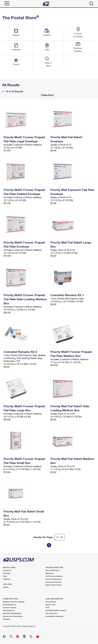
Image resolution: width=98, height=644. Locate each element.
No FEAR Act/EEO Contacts (56, 610)
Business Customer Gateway (14, 602)
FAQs (5, 576)
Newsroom (50, 573)
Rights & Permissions (54, 585)
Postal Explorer (9, 610)
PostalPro (7, 619)
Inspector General (9, 607)
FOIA (47, 607)
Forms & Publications (54, 579)
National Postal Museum (12, 613)
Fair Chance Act (51, 613)
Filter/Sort (47, 95)
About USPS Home (53, 570)
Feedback (7, 579)
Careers (6, 587)
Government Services (53, 582)
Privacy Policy (51, 602)
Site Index (7, 573)
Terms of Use (50, 605)
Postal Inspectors (9, 605)
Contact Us (7, 570)
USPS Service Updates (54, 576)
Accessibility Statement (54, 616)
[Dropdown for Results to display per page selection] (60, 537)
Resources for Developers (13, 616)
